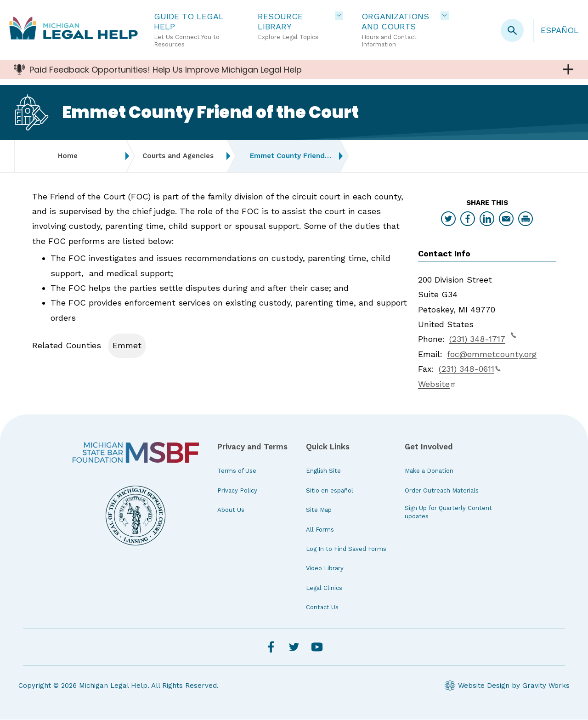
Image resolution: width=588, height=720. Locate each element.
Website (437, 385)
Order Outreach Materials (442, 491)
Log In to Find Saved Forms (346, 550)
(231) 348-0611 (470, 370)
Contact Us (322, 608)
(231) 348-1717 (483, 339)
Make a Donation (429, 472)
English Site (323, 472)
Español (560, 30)
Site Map (319, 511)
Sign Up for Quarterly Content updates (448, 513)
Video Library (325, 569)
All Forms (320, 530)
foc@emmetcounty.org (492, 355)
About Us (231, 511)
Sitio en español (330, 491)
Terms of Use (237, 472)
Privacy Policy (237, 491)
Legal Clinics (324, 589)
